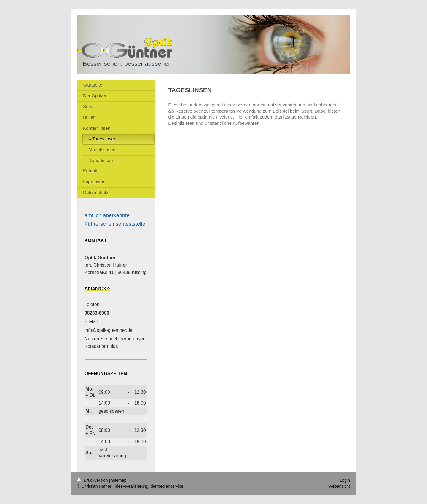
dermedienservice (167, 486)
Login (345, 480)
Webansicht (339, 486)
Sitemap (119, 480)
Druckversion (93, 480)
